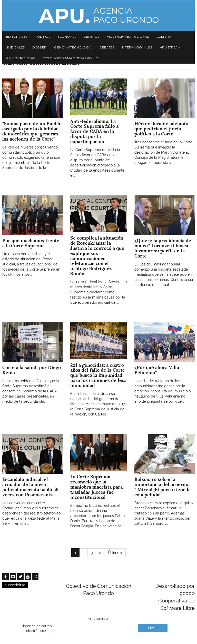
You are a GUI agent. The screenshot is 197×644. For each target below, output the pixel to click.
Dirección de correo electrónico (36, 628)
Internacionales (137, 47)
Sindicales (15, 47)
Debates (107, 47)
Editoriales (17, 37)
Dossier (39, 47)
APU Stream (170, 47)
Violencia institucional (128, 37)
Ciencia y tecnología (73, 47)
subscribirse (15, 585)
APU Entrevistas (21, 58)
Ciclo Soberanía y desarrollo (70, 58)
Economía (67, 37)
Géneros (91, 37)
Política (42, 37)
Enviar (153, 628)
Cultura (164, 37)
